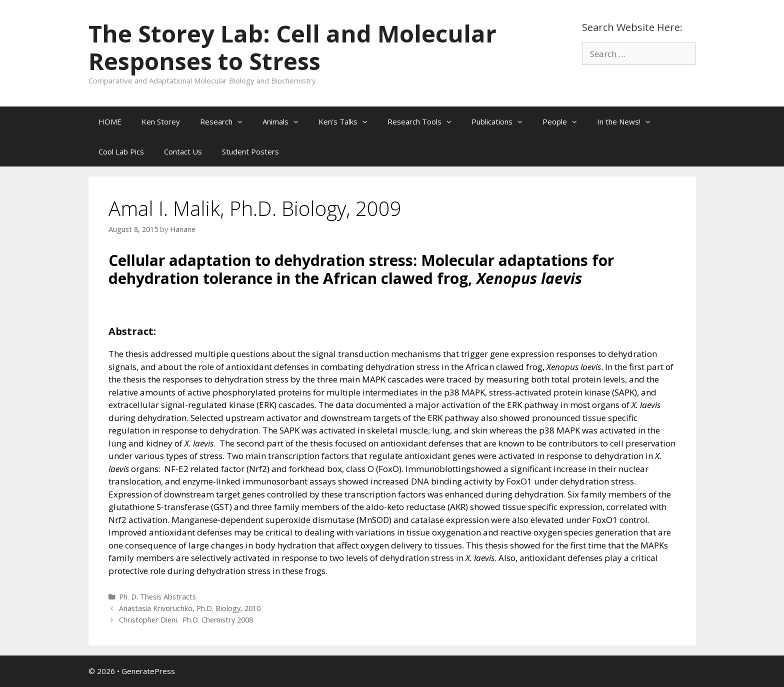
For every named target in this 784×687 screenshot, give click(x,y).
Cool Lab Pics (121, 151)
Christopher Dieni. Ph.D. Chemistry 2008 (186, 620)
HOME (110, 121)
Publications (502, 121)
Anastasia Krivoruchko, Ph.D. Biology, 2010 (190, 608)
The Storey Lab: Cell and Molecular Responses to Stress (292, 47)
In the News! (629, 121)
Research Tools (424, 121)
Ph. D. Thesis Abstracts (157, 597)
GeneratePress (148, 671)
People (565, 121)
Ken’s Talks (348, 121)
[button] (242, 121)
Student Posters (250, 151)
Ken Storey (161, 121)
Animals (285, 121)
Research (226, 121)
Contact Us (183, 151)
